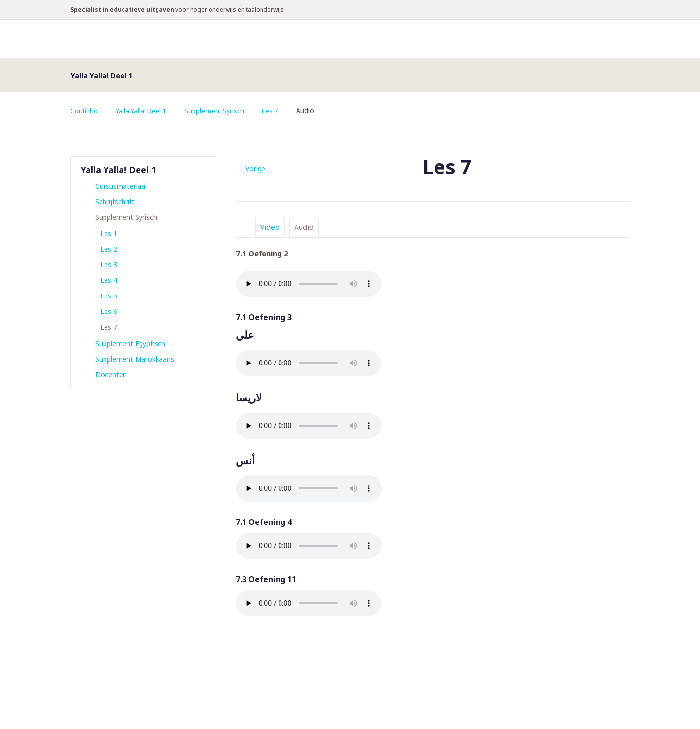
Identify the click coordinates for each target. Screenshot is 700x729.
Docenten (111, 374)
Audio (304, 227)
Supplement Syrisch (220, 111)
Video (270, 227)
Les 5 (109, 296)
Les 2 (109, 249)
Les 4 (109, 280)
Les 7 (278, 111)
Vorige (255, 168)
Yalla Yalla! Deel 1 (145, 111)
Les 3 (109, 265)
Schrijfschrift (115, 201)
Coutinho (85, 111)
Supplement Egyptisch (130, 343)
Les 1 (109, 234)
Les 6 (109, 311)
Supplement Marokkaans (135, 359)
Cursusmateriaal (121, 186)
